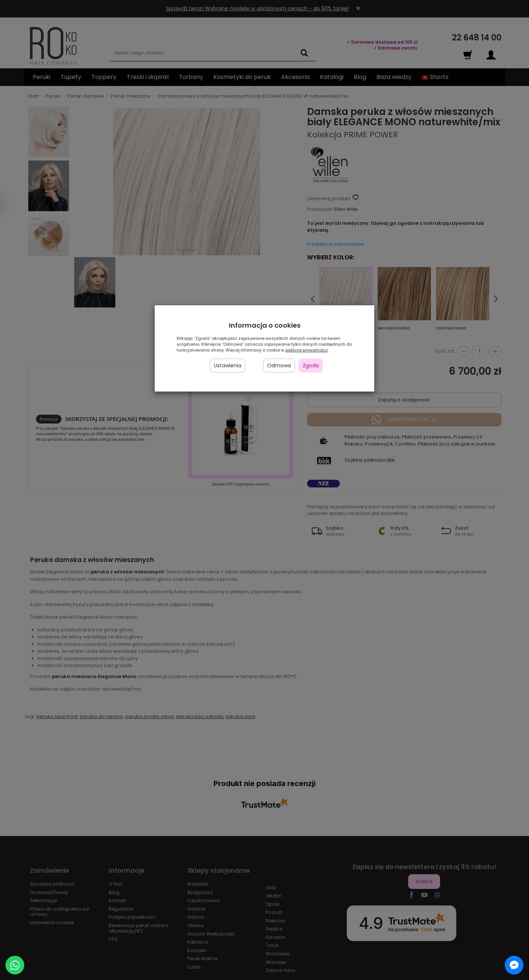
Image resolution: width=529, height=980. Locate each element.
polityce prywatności (307, 350)
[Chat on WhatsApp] (15, 965)
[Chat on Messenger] (514, 965)
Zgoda (311, 365)
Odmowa (279, 365)
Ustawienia (228, 365)
